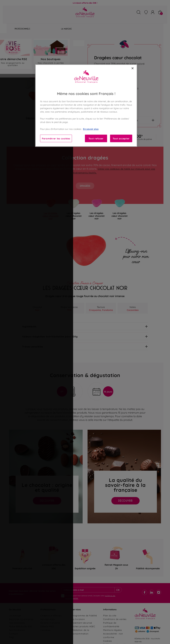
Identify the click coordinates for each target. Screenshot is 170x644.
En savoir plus (91, 129)
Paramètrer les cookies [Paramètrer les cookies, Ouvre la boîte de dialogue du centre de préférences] (56, 138)
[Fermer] (133, 68)
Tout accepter (121, 138)
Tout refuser (96, 138)
